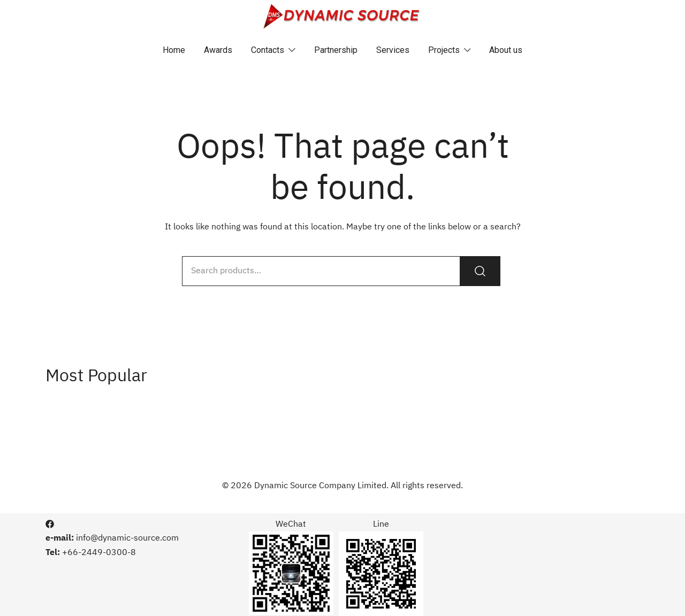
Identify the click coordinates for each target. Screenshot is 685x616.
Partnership (336, 50)
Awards (218, 50)
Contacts (268, 50)
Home (174, 50)
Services (393, 50)
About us (506, 50)
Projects (444, 50)
